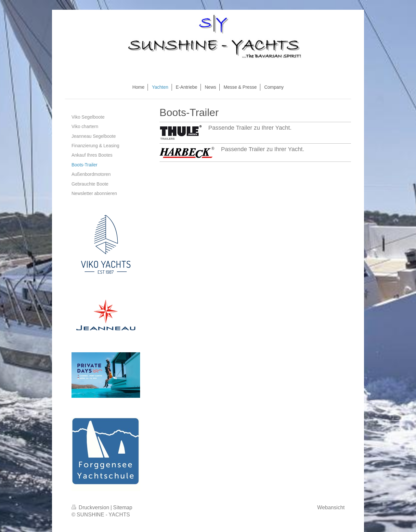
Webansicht (331, 507)
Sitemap (123, 507)
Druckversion (91, 507)
